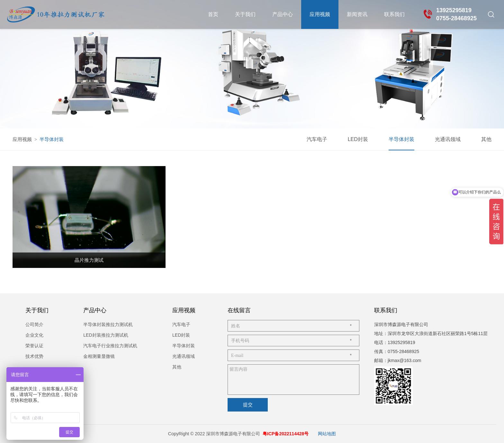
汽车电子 (317, 139)
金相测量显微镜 (99, 356)
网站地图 (327, 434)
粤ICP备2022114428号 (286, 434)
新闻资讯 (357, 14)
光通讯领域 (448, 139)
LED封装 (358, 139)
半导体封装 (401, 139)
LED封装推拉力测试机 (106, 335)
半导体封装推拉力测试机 (108, 324)
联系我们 (394, 14)
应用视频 (320, 14)
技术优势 (34, 356)
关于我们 (245, 14)
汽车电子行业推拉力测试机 (110, 346)
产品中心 (283, 14)
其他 (486, 139)
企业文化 (34, 335)
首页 (213, 14)
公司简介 (34, 324)
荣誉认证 (34, 346)
